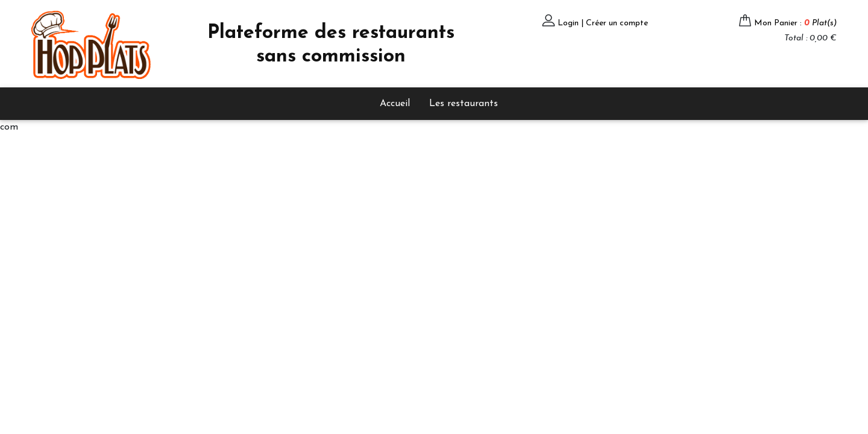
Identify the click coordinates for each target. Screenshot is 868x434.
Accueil (395, 104)
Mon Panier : (795, 23)
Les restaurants (464, 104)
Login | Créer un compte (603, 23)
